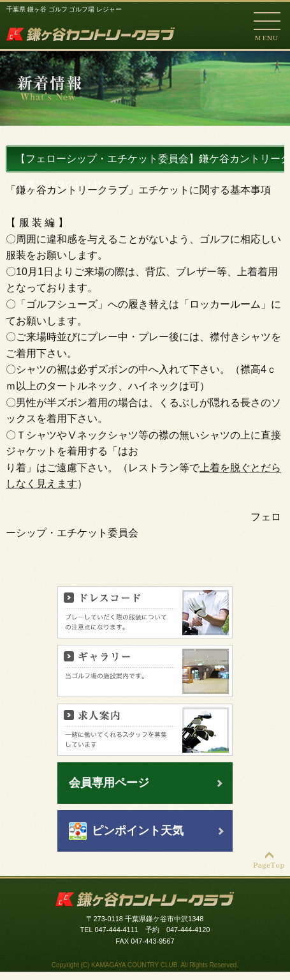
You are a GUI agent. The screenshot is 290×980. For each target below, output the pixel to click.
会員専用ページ (109, 783)
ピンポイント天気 (138, 831)
